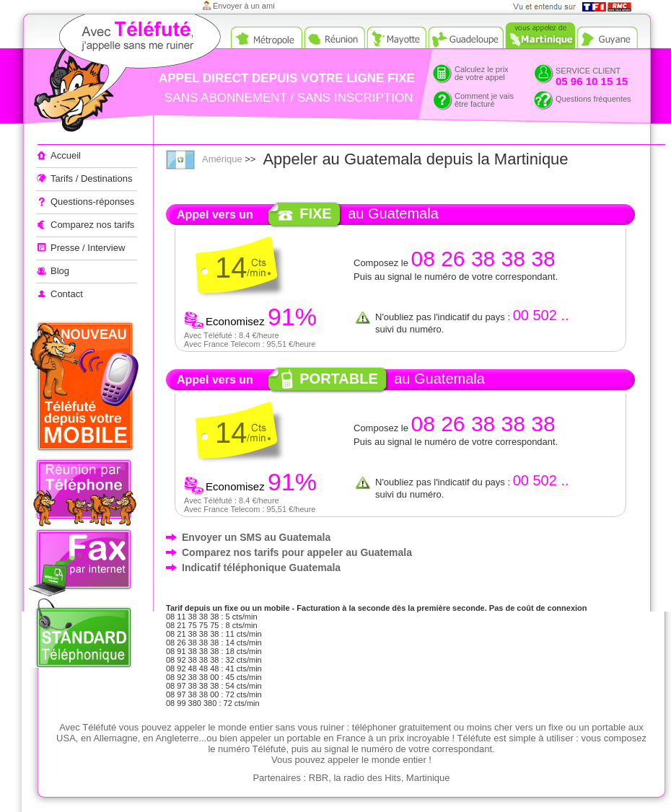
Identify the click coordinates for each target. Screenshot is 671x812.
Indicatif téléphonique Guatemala (261, 568)
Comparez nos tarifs (92, 225)
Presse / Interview (88, 248)
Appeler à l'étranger (101, 76)
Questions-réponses (92, 202)
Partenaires (276, 778)
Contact (67, 294)
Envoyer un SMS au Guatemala (256, 537)
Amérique (222, 159)
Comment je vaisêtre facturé (484, 100)
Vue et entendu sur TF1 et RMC (577, 7)
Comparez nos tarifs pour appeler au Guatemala (297, 552)
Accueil (66, 155)
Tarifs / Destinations (91, 178)
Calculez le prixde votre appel (482, 73)
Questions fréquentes (593, 99)
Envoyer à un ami (244, 6)
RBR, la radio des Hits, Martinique (380, 778)
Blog (60, 271)
